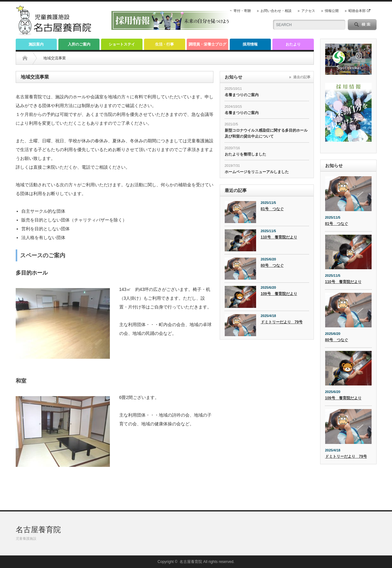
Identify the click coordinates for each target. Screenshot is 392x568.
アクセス (308, 11)
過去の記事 (302, 77)
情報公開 (332, 11)
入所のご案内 (79, 44)
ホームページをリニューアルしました (257, 172)
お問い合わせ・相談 (276, 11)
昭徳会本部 (359, 11)
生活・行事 (164, 44)
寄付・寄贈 (242, 11)
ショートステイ (122, 44)
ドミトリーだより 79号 (282, 322)
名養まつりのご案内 (242, 95)
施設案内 (36, 44)
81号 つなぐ (272, 209)
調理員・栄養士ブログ (207, 44)
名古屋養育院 (38, 530)
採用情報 (250, 44)
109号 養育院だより (279, 294)
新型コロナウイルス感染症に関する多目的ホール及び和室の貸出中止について (266, 133)
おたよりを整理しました (245, 154)
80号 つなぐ (272, 265)
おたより (293, 44)
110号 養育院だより (279, 237)
